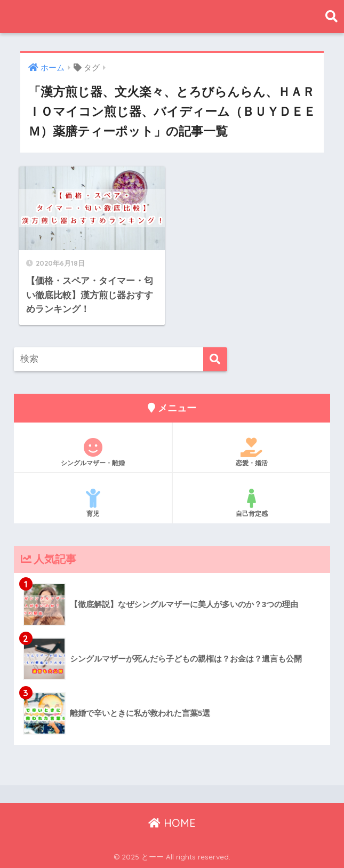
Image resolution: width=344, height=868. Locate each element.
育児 (93, 503)
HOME (172, 823)
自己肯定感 (251, 503)
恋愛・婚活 (251, 452)
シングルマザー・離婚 (93, 452)
